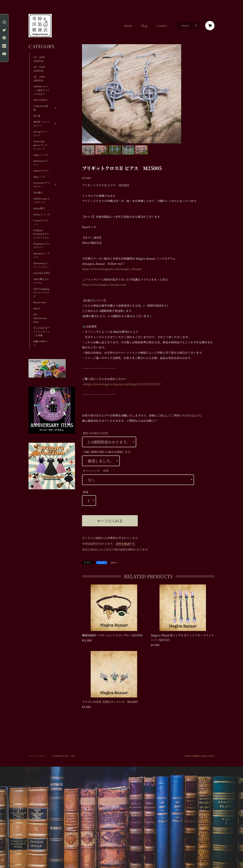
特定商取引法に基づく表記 (64, 756)
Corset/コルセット (41, 222)
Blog (144, 26)
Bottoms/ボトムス (41, 163)
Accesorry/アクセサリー (42, 185)
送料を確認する (126, 544)
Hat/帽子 (38, 192)
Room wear (40, 302)
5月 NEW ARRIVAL (39, 59)
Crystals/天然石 (42, 273)
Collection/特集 (41, 108)
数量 (86, 492)
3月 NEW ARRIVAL (39, 79)
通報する (114, 563)
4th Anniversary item (40, 318)
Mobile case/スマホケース (42, 200)
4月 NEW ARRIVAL (39, 69)
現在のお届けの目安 (95, 433)
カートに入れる (110, 521)
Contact (162, 26)
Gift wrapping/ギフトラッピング (42, 292)
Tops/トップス (41, 155)
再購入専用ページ (41, 343)
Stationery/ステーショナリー (41, 265)
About (128, 26)
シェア (102, 563)
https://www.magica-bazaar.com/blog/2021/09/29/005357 (123, 384)
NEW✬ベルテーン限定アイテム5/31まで (41, 90)
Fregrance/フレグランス (42, 245)
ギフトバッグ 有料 (96, 471)
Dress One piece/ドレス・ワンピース (41, 145)
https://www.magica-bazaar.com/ (104, 284)
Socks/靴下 (39, 208)
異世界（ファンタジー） (41, 124)
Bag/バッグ (39, 177)
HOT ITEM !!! (41, 100)
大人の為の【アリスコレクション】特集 (41, 332)
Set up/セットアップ (41, 133)
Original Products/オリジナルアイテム (41, 234)
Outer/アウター (42, 171)
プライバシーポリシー (38, 756)
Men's (37, 308)
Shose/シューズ (42, 214)
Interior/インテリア (42, 255)
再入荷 (37, 116)
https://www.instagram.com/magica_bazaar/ (112, 269)
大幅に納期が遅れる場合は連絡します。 (108, 452)
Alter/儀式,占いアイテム (42, 281)
